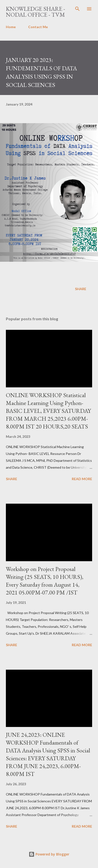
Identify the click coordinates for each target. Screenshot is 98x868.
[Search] (77, 9)
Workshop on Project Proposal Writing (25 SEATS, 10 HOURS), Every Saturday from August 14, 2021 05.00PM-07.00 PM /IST (45, 581)
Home (11, 27)
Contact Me (38, 27)
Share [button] (81, 289)
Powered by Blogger (49, 854)
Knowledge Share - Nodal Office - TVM (36, 12)
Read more (82, 479)
